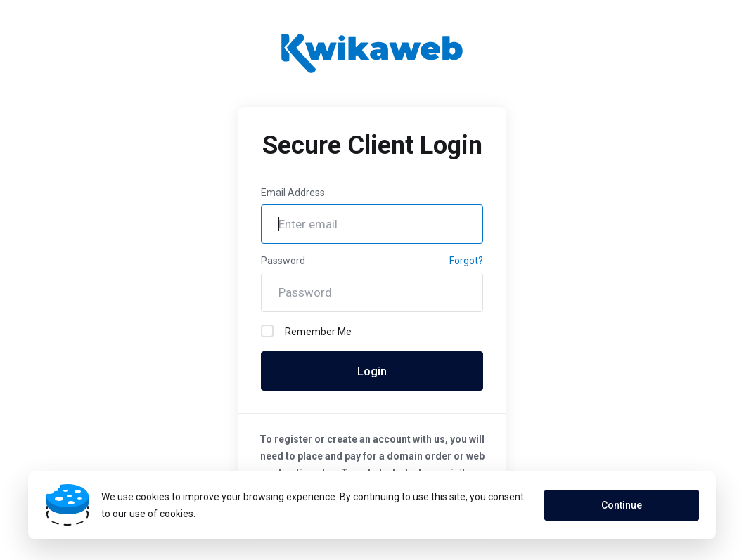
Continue (622, 505)
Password (283, 261)
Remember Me (306, 331)
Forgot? (466, 261)
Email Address (293, 193)
